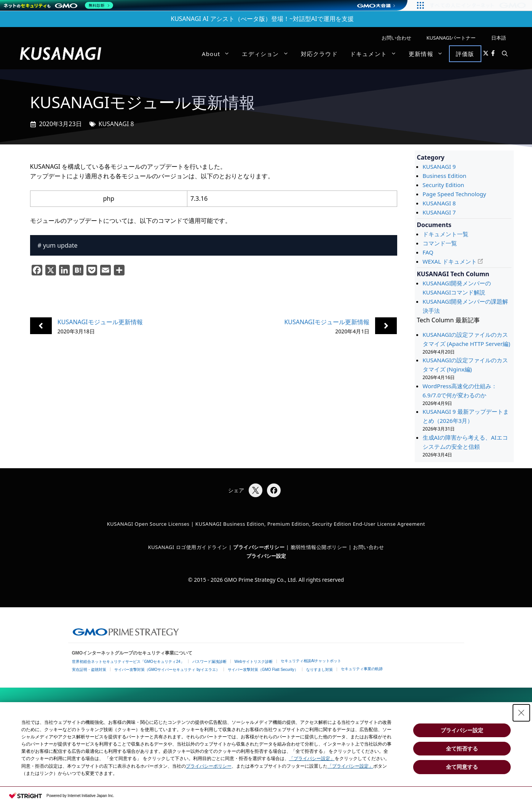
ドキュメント (376, 54)
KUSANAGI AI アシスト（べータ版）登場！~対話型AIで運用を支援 (262, 19)
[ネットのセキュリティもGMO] (58, 5)
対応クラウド (319, 54)
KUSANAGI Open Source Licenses (148, 524)
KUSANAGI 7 (439, 212)
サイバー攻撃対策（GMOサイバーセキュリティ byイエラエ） (167, 670)
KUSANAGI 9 (439, 166)
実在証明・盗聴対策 (89, 670)
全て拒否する (462, 749)
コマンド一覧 (440, 243)
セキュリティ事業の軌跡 (362, 669)
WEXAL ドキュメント (450, 261)
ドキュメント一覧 (446, 234)
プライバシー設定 (266, 556)
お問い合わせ (396, 38)
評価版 (465, 54)
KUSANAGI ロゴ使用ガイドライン (188, 547)
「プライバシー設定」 (312, 759)
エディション (268, 54)
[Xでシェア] (256, 490)
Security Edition (443, 185)
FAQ (428, 252)
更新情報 (429, 54)
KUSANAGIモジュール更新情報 (100, 322)
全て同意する (462, 767)
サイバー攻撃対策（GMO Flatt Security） (263, 670)
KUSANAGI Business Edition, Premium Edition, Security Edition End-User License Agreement (310, 524)
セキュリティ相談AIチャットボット (311, 661)
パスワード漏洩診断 (209, 662)
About (219, 54)
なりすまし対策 (320, 670)
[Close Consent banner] (521, 713)
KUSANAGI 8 (116, 124)
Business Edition (445, 176)
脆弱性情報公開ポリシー (319, 547)
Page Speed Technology (455, 194)
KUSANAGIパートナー (451, 38)
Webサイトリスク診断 (254, 662)
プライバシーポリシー (209, 766)
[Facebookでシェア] (274, 490)
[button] (505, 54)
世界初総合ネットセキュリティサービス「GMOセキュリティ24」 (128, 662)
